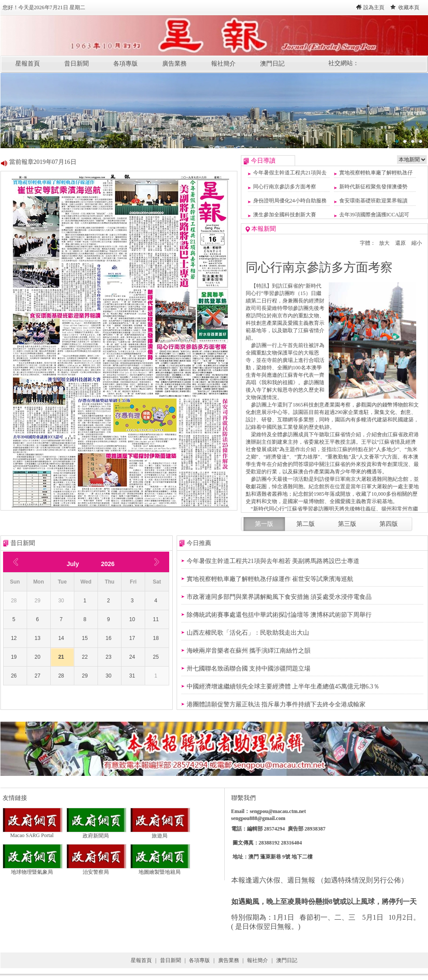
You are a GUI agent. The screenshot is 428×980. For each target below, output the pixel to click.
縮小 (417, 243)
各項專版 (125, 64)
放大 (384, 243)
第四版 (389, 524)
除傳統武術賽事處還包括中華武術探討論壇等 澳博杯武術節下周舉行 (279, 615)
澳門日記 (272, 64)
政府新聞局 (96, 833)
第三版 (347, 524)
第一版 (264, 524)
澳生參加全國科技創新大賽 (285, 215)
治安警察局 (96, 869)
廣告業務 (174, 64)
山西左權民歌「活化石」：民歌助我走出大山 (248, 633)
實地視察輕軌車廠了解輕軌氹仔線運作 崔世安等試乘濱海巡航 (270, 579)
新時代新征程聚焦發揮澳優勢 (373, 187)
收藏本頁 (409, 7)
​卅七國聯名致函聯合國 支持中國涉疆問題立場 (249, 669)
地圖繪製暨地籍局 (160, 869)
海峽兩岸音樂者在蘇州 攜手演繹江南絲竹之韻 (249, 651)
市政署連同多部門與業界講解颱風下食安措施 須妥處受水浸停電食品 (279, 597)
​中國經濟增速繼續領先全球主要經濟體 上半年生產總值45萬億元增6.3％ (283, 686)
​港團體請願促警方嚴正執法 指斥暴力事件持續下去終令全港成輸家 (276, 704)
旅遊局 (160, 833)
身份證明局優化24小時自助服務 (290, 201)
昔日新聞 (77, 64)
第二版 (306, 524)
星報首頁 (28, 64)
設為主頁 (374, 7)
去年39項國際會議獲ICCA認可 (374, 215)
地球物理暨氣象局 (33, 869)
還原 (400, 243)
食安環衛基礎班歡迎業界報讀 (373, 201)
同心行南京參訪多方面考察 (285, 187)
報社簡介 (223, 64)
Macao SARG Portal (33, 833)
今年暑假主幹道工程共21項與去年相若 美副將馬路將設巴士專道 (273, 561)
